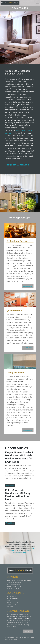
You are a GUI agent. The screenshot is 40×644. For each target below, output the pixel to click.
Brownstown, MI (25, 617)
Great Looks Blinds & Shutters (22, 638)
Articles (10, 601)
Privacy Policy (12, 603)
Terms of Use (12, 605)
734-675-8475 (20, 8)
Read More (10, 485)
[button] (3, 38)
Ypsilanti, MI (11, 627)
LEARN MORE (28, 286)
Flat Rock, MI (23, 623)
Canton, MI (11, 619)
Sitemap (10, 607)
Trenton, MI (24, 614)
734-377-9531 (15, 589)
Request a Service (18, 165)
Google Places (13, 596)
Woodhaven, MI (12, 614)
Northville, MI (21, 619)
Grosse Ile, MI (12, 617)
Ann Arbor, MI (12, 623)
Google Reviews (13, 599)
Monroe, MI (26, 621)
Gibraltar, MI (23, 625)
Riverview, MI (12, 625)
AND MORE (28, 631)
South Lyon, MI (15, 621)
